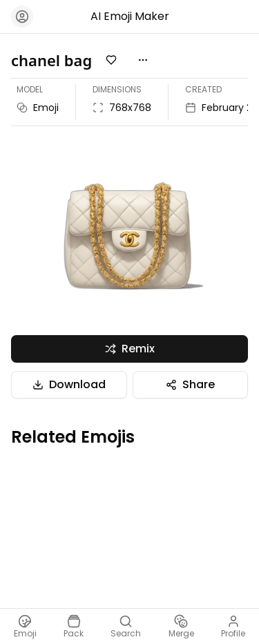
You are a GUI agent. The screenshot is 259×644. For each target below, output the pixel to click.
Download (69, 384)
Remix (130, 349)
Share (190, 384)
